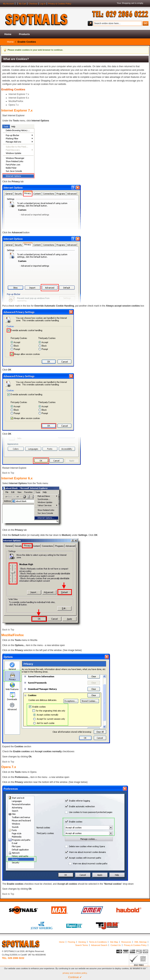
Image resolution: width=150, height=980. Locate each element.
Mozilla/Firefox (16, 101)
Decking (82, 942)
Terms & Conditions (98, 942)
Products (24, 34)
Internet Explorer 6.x (19, 98)
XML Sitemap (141, 942)
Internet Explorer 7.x (19, 94)
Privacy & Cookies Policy (60, 4)
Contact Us (116, 945)
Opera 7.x (14, 105)
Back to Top (8, 473)
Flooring (71, 942)
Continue (75, 977)
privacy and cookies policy (75, 973)
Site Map (114, 942)
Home (8, 34)
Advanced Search (99, 945)
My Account (8, 4)
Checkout (33, 4)
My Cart (22, 4)
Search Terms (82, 945)
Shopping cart (128, 3)
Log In (43, 4)
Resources (126, 942)
